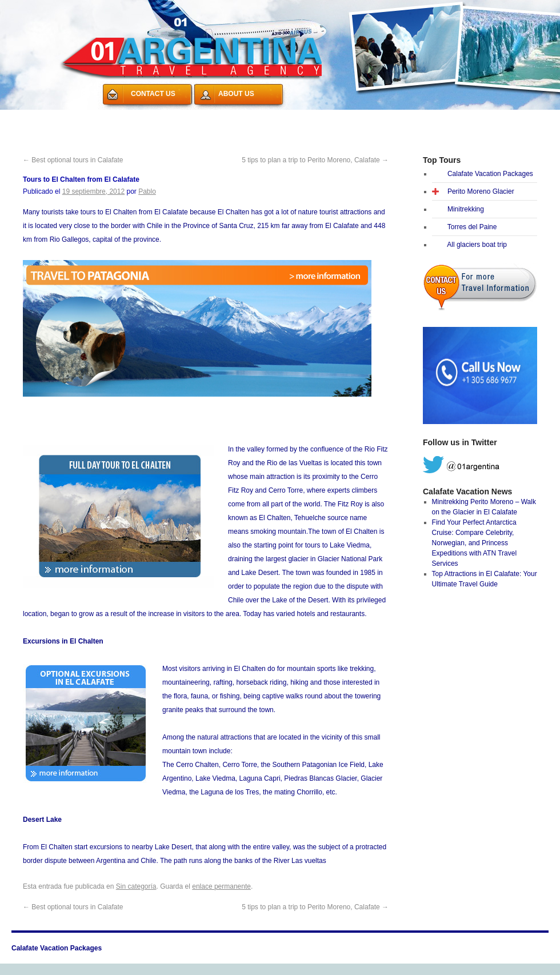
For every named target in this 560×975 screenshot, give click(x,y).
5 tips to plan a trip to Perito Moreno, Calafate (315, 160)
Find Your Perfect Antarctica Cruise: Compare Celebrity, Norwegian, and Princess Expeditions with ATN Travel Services (475, 543)
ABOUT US (236, 94)
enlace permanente (221, 886)
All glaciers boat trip (477, 245)
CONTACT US (153, 94)
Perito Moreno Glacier (481, 191)
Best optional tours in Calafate (73, 160)
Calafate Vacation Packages (67, 117)
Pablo (147, 191)
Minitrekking (466, 209)
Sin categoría (136, 886)
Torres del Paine (472, 227)
